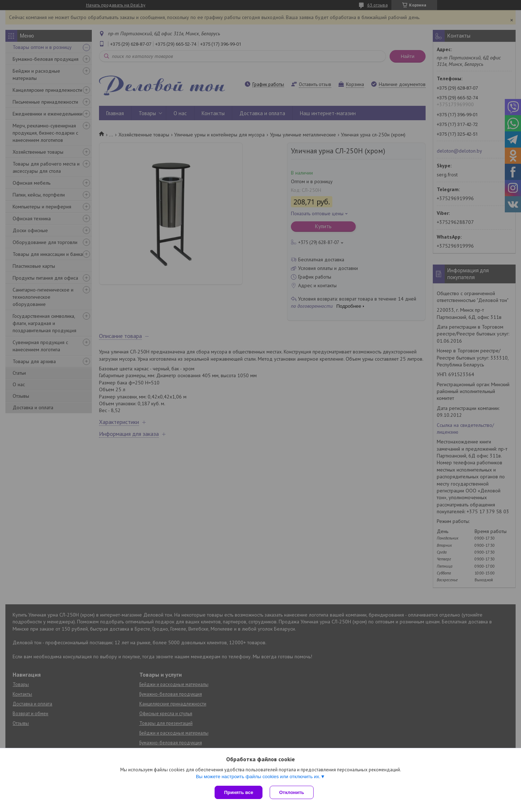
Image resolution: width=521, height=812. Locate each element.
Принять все (239, 792)
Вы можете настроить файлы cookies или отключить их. (258, 777)
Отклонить (291, 792)
